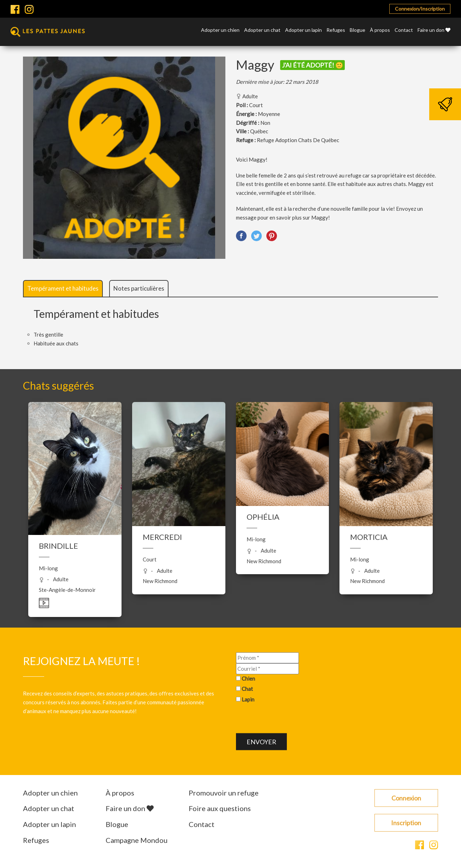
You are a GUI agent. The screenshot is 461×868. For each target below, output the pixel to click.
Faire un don (434, 30)
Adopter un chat (262, 30)
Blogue (357, 30)
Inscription (406, 823)
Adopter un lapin (303, 30)
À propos (380, 30)
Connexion (406, 798)
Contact (404, 30)
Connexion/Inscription (420, 9)
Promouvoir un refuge (224, 793)
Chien (248, 678)
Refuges (336, 30)
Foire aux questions (220, 808)
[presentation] (290, 720)
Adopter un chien (220, 30)
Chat (247, 689)
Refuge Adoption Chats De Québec (298, 140)
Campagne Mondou (137, 840)
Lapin (248, 699)
